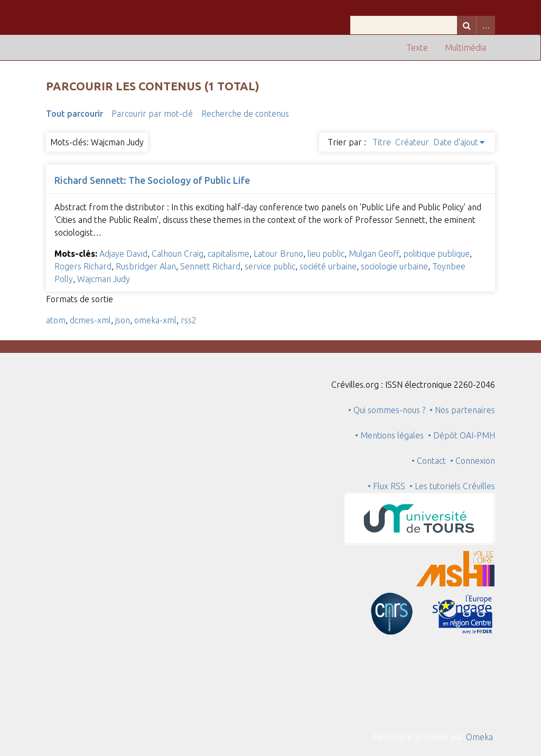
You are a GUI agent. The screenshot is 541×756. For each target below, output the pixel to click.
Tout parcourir (74, 114)
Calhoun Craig (178, 254)
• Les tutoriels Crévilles (452, 486)
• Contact (431, 461)
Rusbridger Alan (146, 266)
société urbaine (328, 266)
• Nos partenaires (462, 410)
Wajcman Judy (104, 279)
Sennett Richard (210, 266)
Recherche (467, 25)
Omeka (479, 737)
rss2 (189, 320)
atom (56, 320)
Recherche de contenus (245, 114)
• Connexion (473, 461)
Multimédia (465, 48)
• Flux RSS (386, 486)
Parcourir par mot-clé (152, 114)
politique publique (436, 254)
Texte (417, 48)
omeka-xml (155, 320)
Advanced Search (486, 25)
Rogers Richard (83, 266)
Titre (382, 142)
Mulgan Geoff (374, 254)
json (123, 320)
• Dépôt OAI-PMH (461, 435)
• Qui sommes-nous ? (387, 410)
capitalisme (228, 254)
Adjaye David (123, 254)
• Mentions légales (389, 435)
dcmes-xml (90, 320)
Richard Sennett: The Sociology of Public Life (152, 180)
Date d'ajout (456, 142)
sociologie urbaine (394, 266)
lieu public (326, 254)
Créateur (412, 142)
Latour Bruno (278, 254)
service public (270, 266)
